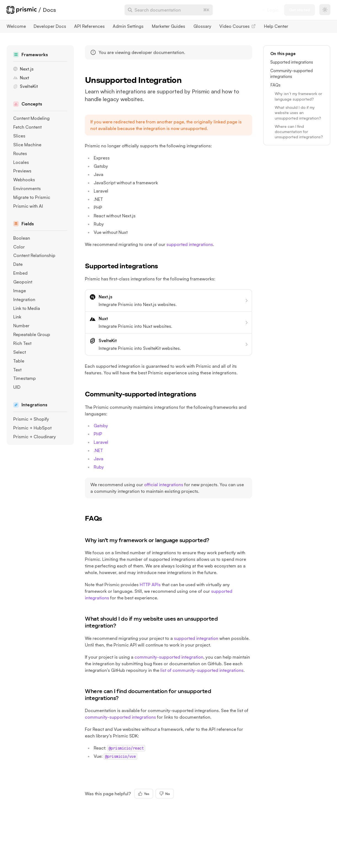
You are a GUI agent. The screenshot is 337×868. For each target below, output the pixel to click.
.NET (98, 450)
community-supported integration (169, 657)
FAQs (97, 518)
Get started (300, 10)
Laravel (101, 442)
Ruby (99, 467)
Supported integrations (125, 266)
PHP (98, 434)
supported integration (196, 638)
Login (270, 10)
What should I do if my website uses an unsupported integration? (151, 622)
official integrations (164, 485)
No (165, 794)
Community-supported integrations (145, 394)
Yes (144, 794)
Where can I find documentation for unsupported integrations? (148, 695)
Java (99, 459)
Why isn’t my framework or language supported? (151, 540)
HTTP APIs (150, 585)
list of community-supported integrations (202, 670)
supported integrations (190, 244)
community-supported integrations (120, 717)
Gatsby (101, 426)
